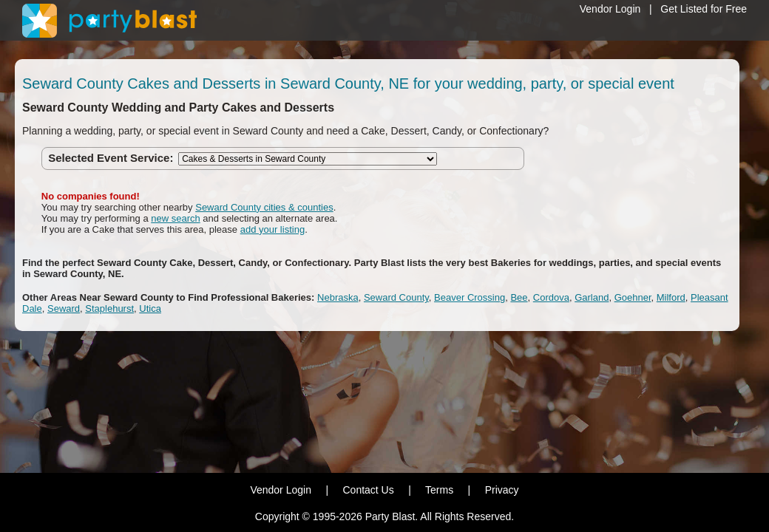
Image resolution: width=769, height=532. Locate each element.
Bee (519, 297)
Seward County (396, 297)
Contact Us (368, 490)
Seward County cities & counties (264, 207)
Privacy (502, 490)
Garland (592, 297)
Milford (671, 297)
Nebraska (338, 297)
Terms (439, 490)
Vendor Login (610, 9)
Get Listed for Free (704, 9)
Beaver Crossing (470, 297)
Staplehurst (109, 308)
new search (175, 218)
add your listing (272, 229)
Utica (150, 308)
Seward (64, 308)
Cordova (551, 297)
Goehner (633, 297)
